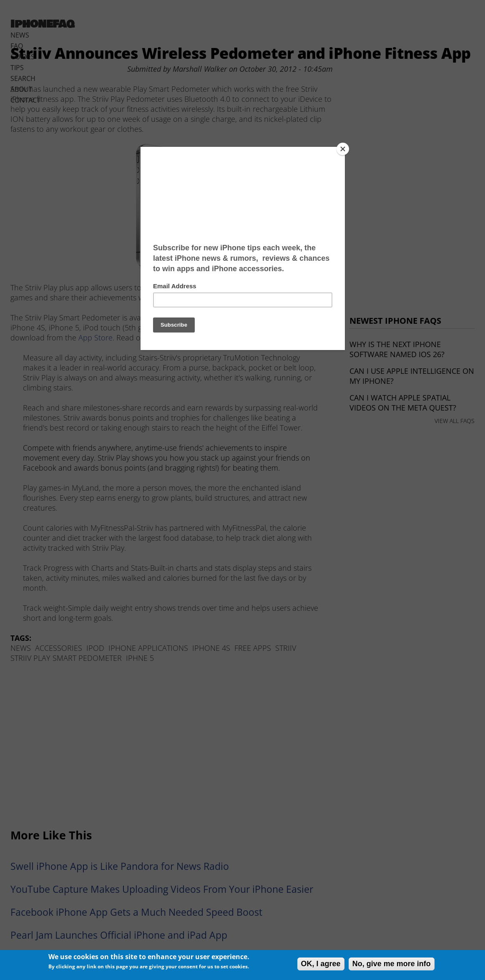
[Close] (343, 149)
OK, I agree (321, 964)
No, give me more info (392, 964)
